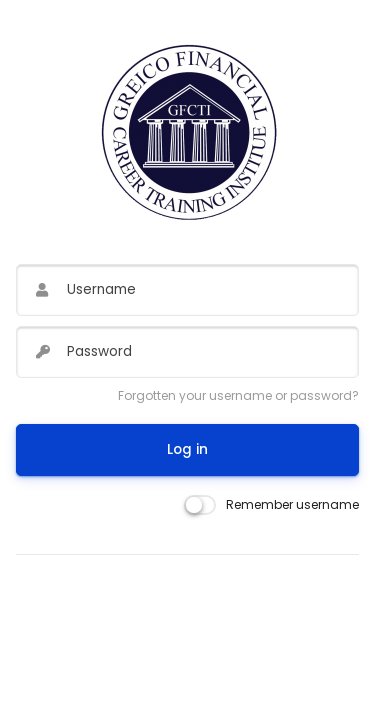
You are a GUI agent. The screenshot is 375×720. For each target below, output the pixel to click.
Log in (187, 449)
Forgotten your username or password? (238, 395)
